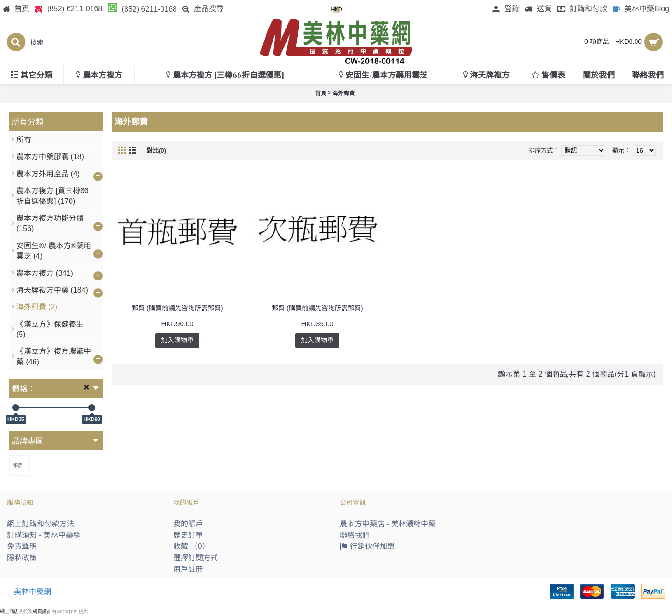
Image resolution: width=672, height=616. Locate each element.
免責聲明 (22, 546)
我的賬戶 (188, 524)
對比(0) (156, 150)
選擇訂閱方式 (196, 558)
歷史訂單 (188, 535)
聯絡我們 (355, 535)
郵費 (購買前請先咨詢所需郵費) (177, 308)
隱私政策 (22, 558)
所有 (24, 140)
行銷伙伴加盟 (367, 547)
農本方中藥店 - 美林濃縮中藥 (388, 524)
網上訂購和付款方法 (41, 524)
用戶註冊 (188, 569)
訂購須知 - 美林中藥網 (44, 535)
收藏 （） (191, 546)
